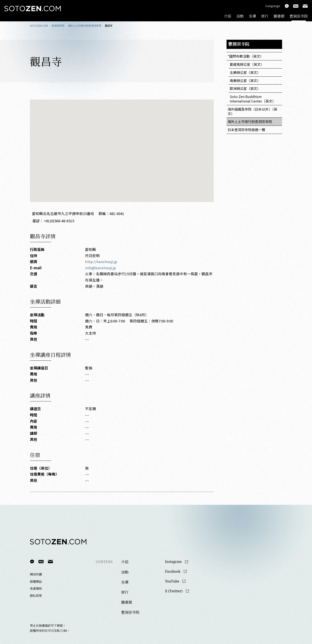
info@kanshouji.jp (101, 268)
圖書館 (279, 16)
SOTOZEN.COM (39, 26)
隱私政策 (36, 596)
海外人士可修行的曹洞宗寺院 (85, 26)
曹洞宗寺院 (299, 16)
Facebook (173, 572)
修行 (265, 16)
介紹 (228, 16)
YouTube (172, 581)
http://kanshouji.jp (101, 262)
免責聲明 (36, 588)
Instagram (173, 562)
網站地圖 (36, 574)
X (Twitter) (174, 591)
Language (273, 6)
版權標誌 (36, 581)
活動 (240, 16)
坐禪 (252, 16)
